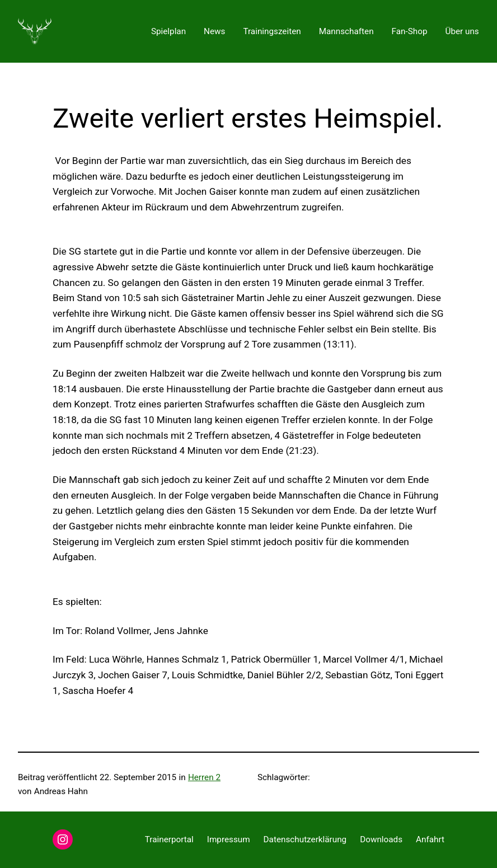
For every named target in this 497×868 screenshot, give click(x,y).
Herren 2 (204, 777)
